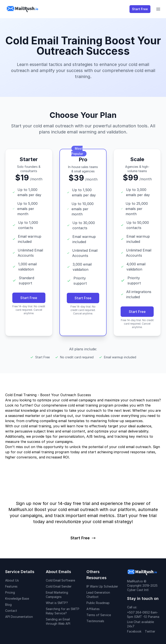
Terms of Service (99, 615)
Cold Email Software (60, 580)
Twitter (150, 631)
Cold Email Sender (59, 586)
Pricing (10, 592)
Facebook (134, 631)
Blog (8, 605)
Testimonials (95, 621)
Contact (11, 611)
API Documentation (19, 617)
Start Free (140, 9)
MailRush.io (135, 581)
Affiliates (93, 609)
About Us (12, 580)
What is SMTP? (57, 603)
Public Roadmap (98, 603)
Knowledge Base (17, 598)
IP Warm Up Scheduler (102, 586)
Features (11, 586)
